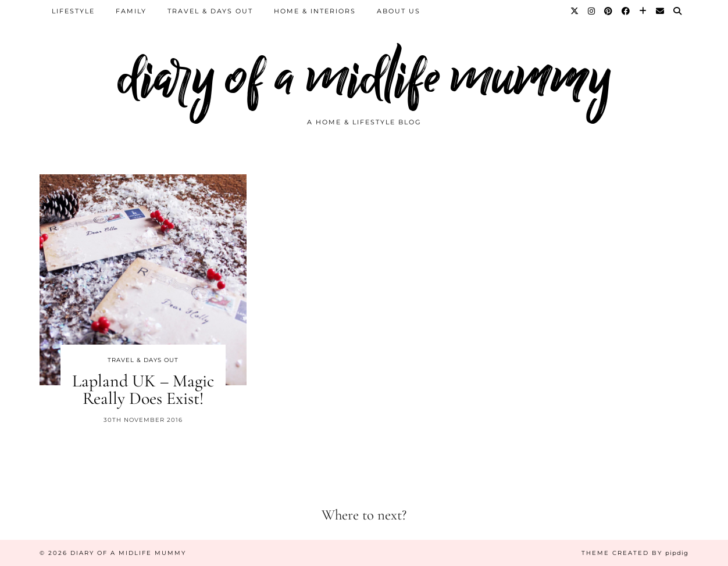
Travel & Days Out (210, 11)
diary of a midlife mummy (364, 77)
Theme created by (635, 553)
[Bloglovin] (643, 11)
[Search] (678, 11)
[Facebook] (626, 11)
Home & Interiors (315, 11)
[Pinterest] (609, 11)
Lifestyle (73, 11)
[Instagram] (592, 11)
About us (399, 11)
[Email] (661, 11)
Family (131, 11)
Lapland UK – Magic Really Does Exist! (143, 390)
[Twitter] (575, 11)
